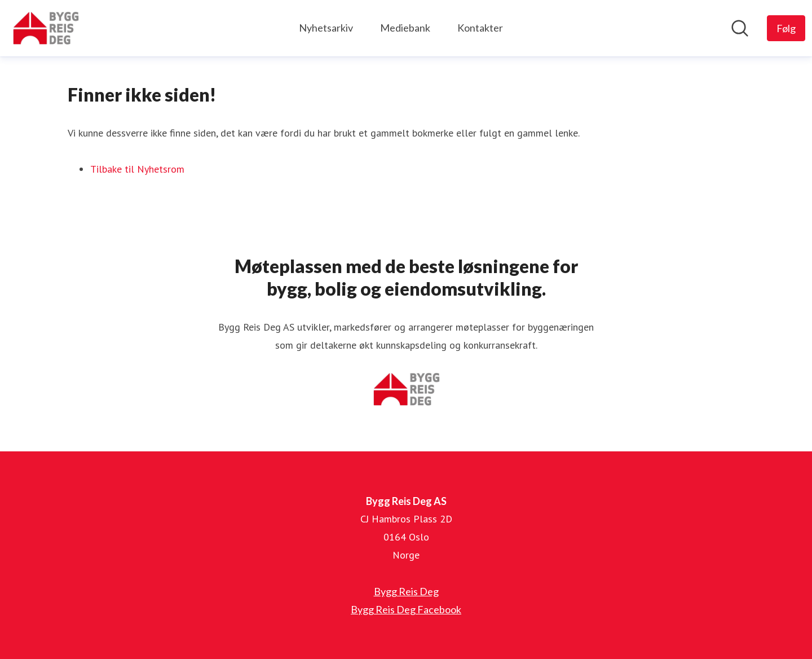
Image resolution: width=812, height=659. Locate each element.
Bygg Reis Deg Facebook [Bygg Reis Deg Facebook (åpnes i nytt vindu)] (406, 609)
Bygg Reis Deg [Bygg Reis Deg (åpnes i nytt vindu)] (406, 591)
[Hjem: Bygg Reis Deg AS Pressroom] (45, 28)
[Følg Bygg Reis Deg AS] (786, 28)
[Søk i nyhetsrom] (740, 28)
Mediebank (405, 28)
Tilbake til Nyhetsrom (137, 169)
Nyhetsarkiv (326, 28)
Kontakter (480, 28)
